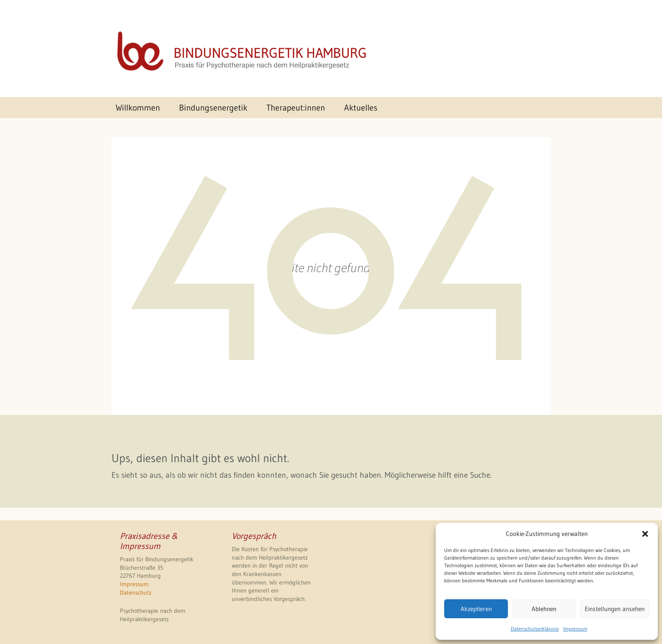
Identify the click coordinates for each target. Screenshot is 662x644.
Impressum (575, 629)
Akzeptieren (476, 609)
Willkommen (138, 107)
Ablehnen (544, 609)
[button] (645, 534)
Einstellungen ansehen (615, 609)
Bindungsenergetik (213, 107)
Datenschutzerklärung (535, 629)
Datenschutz (136, 593)
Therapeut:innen (296, 107)
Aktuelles (361, 107)
